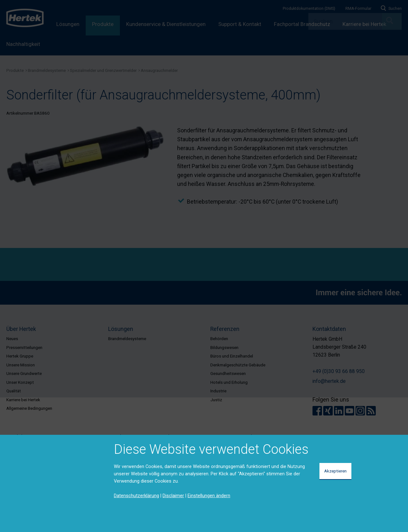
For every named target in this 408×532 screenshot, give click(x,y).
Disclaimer (173, 496)
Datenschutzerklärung (136, 496)
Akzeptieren (335, 471)
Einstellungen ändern (209, 496)
